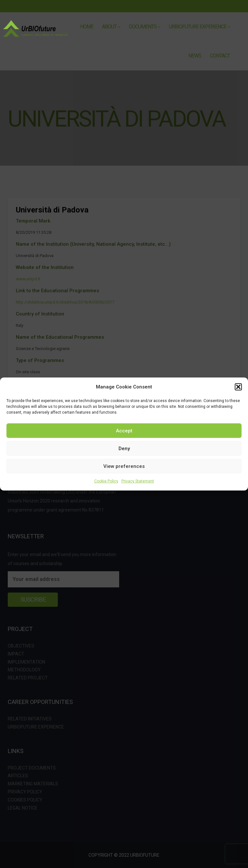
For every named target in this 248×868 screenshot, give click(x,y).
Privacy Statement (138, 481)
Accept (124, 431)
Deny (124, 449)
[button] (238, 387)
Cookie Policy (106, 481)
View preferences (124, 466)
